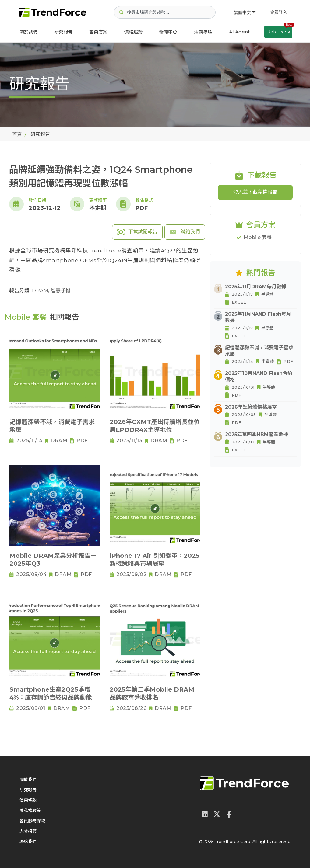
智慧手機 (61, 291)
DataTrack (279, 30)
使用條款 (28, 800)
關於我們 (29, 32)
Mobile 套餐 (258, 237)
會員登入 (279, 12)
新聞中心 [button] (168, 32)
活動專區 (203, 32)
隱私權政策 (30, 811)
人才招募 (28, 831)
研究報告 (63, 32)
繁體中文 (245, 12)
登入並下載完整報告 (255, 192)
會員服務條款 (32, 821)
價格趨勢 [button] (133, 32)
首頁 (17, 134)
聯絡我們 (185, 232)
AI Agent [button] (239, 32)
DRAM (41, 291)
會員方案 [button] (98, 32)
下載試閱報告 (137, 232)
